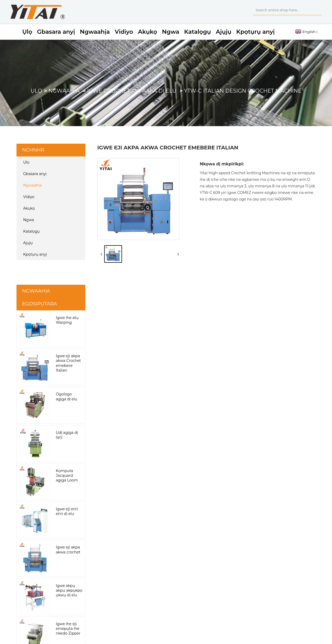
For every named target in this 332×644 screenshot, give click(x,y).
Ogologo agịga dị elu (67, 396)
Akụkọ (148, 32)
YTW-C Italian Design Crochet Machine (243, 91)
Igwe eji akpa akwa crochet (68, 550)
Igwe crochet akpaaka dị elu (132, 91)
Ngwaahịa (95, 32)
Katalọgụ (197, 32)
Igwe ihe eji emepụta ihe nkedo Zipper (68, 629)
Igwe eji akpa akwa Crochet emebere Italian (68, 363)
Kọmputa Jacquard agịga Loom (67, 475)
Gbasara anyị (56, 32)
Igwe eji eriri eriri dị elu (67, 511)
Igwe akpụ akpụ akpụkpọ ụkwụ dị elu (69, 590)
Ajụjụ (223, 32)
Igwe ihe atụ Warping (67, 320)
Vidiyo (124, 32)
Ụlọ (27, 32)
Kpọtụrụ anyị (255, 32)
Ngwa (171, 32)
